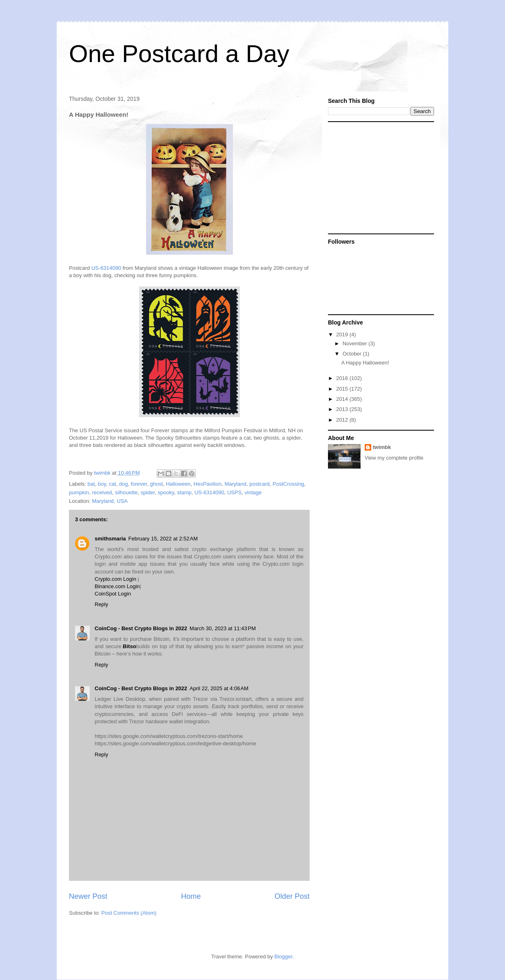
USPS (234, 492)
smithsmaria (110, 539)
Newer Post (88, 896)
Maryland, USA (110, 501)
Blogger (284, 957)
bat (91, 484)
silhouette (126, 492)
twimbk (382, 447)
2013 (343, 409)
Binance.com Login (117, 586)
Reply (101, 604)
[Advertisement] (379, 177)
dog (124, 484)
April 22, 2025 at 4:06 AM (219, 688)
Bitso (130, 646)
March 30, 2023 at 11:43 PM (223, 628)
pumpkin (79, 492)
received (102, 492)
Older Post (292, 896)
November (356, 343)
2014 (343, 399)
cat (112, 484)
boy (102, 484)
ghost (157, 484)
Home (191, 896)
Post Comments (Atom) (129, 913)
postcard (259, 484)
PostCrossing (288, 484)
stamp (184, 492)
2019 (343, 334)
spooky (166, 492)
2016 (343, 378)
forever (139, 484)
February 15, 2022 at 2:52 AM (163, 539)
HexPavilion (208, 484)
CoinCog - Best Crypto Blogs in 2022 (141, 628)
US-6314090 (106, 268)
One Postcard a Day (179, 54)
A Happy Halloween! (365, 363)
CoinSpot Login (113, 594)
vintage (253, 492)
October (353, 354)
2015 (343, 389)
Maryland (235, 484)
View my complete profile (394, 458)
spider (148, 492)
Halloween (178, 484)
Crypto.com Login (115, 579)
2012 (343, 420)
